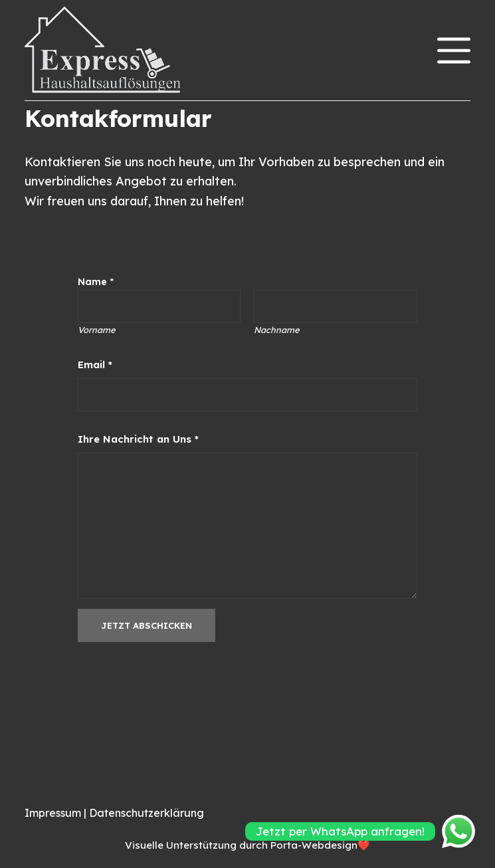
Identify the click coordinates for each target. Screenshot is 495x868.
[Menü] (454, 51)
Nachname (277, 330)
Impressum (54, 813)
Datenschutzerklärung (147, 813)
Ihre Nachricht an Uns (138, 439)
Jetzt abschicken (147, 625)
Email (95, 365)
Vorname (96, 330)
